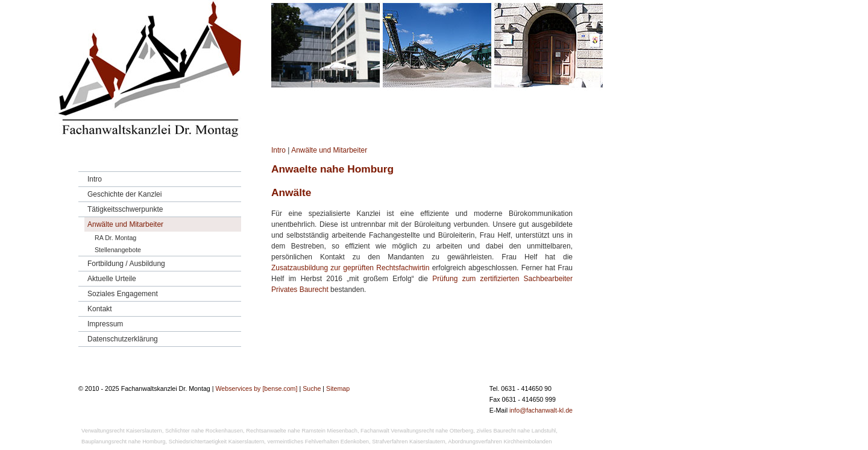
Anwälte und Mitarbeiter (329, 150)
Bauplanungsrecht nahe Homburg (124, 442)
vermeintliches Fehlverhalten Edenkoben (319, 442)
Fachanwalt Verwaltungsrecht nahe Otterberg (417, 431)
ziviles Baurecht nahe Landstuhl (516, 431)
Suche (312, 388)
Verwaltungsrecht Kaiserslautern (122, 431)
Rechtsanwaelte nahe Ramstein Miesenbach (302, 431)
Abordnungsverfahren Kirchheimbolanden (500, 442)
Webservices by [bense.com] (256, 388)
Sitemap (338, 388)
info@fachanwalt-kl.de (541, 410)
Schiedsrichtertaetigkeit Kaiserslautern (217, 442)
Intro (278, 150)
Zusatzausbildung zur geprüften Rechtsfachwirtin (350, 268)
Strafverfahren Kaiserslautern (408, 442)
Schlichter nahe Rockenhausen (204, 431)
